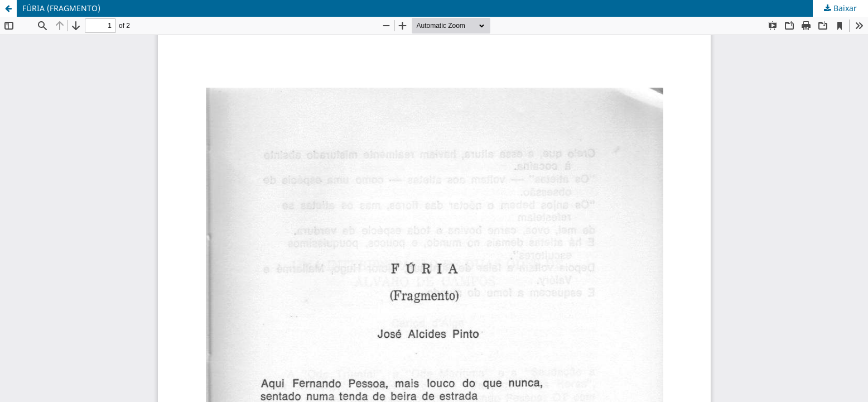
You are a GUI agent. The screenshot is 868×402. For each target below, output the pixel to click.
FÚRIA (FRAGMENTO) (61, 8)
